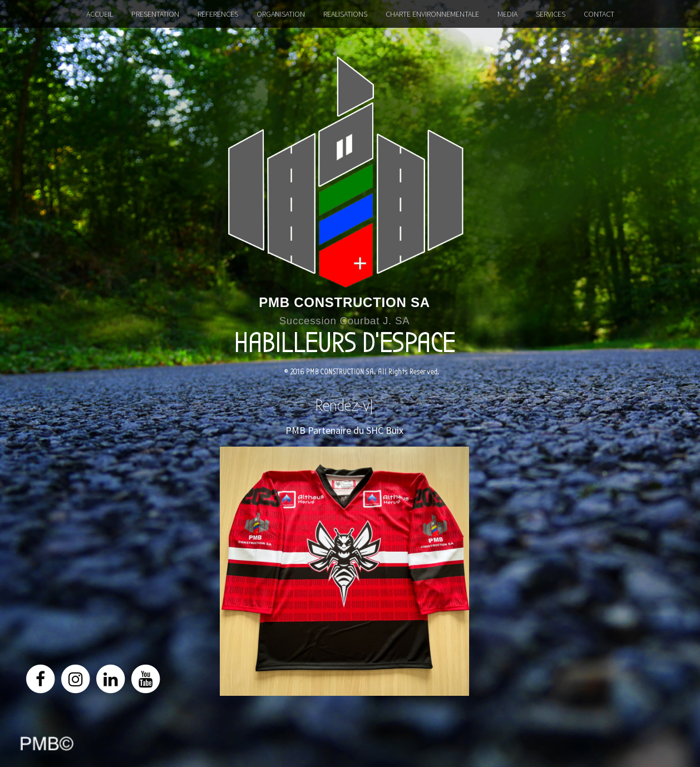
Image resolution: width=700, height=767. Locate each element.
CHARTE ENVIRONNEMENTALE (432, 14)
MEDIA (507, 14)
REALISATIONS (345, 14)
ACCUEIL (100, 14)
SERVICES (551, 14)
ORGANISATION (281, 14)
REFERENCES (218, 14)
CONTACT (599, 14)
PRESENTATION (155, 14)
